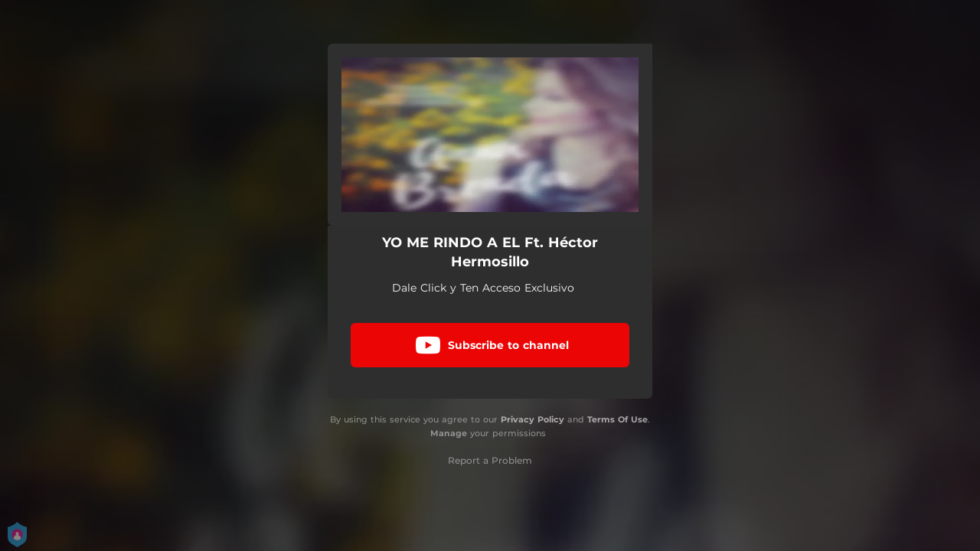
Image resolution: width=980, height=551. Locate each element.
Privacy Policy (532, 419)
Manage (449, 433)
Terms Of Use (617, 419)
